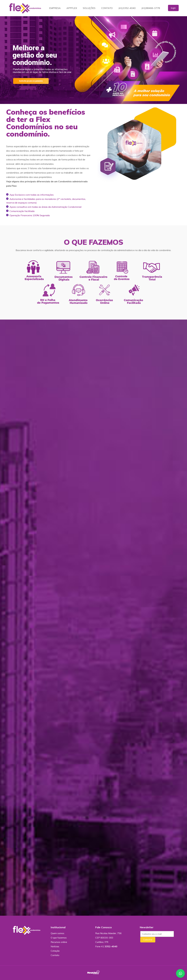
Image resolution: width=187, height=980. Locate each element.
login (173, 8)
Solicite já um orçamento (31, 81)
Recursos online (59, 942)
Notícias (55, 946)
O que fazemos (59, 938)
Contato (55, 955)
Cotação (55, 951)
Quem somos (57, 933)
